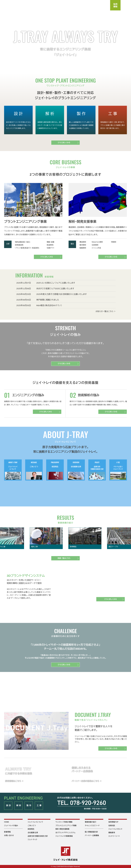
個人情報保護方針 (91, 832)
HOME (7, 822)
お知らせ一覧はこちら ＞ (106, 311)
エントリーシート (114, 836)
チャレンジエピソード (92, 826)
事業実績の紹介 (91, 822)
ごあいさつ (32, 826)
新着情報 (7, 832)
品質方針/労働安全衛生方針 (38, 836)
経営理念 (31, 829)
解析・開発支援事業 (62, 829)
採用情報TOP (113, 822)
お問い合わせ (9, 835)
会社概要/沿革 (33, 833)
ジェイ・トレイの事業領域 (64, 836)
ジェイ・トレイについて (35, 822)
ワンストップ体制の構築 (64, 822)
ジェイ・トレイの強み (11, 826)
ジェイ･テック (32, 840)
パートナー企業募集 (92, 835)
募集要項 (112, 833)
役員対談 (112, 826)
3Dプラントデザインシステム (65, 833)
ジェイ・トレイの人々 (115, 829)
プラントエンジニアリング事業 (66, 826)
